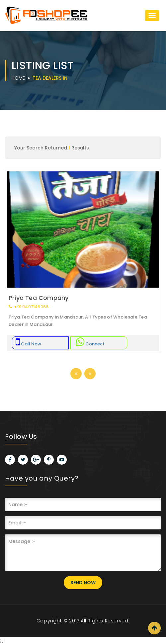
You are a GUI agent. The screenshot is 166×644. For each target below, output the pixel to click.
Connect (90, 344)
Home (18, 78)
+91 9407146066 (29, 307)
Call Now (28, 344)
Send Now (83, 583)
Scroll (154, 628)
